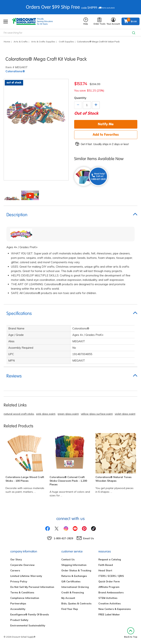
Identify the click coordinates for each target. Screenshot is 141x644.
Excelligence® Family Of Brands (30, 614)
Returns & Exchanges (74, 576)
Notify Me (106, 124)
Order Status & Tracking (76, 570)
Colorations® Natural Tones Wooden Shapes (113, 479)
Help (86, 21)
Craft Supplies (66, 42)
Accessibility (18, 609)
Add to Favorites (106, 134)
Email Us (88, 538)
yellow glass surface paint (97, 414)
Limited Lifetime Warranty (26, 576)
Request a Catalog (110, 559)
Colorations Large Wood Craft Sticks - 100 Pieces (25, 479)
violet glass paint (125, 414)
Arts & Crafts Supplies (43, 42)
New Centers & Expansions (115, 609)
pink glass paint (46, 414)
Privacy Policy (19, 581)
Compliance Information (25, 598)
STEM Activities (108, 598)
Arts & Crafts (21, 42)
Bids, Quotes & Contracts (76, 603)
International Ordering (75, 587)
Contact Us (68, 559)
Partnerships (18, 603)
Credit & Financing (73, 592)
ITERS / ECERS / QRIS (111, 576)
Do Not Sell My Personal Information (32, 587)
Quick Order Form (109, 581)
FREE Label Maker (109, 614)
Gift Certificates (71, 581)
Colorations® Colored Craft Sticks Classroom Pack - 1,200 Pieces (68, 481)
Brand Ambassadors (111, 592)
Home (7, 42)
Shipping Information (74, 565)
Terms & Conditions (22, 592)
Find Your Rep (70, 609)
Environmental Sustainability (28, 625)
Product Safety (19, 620)
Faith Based (106, 565)
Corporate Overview (22, 565)
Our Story (16, 559)
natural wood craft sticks (19, 414)
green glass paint (68, 414)
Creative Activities (110, 603)
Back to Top (131, 633)
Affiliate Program (109, 587)
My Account (68, 598)
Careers (15, 570)
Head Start (105, 570)
